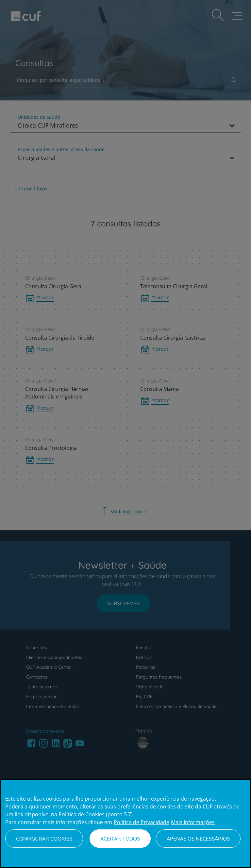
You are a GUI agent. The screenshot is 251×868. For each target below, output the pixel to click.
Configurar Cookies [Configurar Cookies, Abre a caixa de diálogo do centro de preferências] (44, 839)
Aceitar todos (120, 839)
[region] (125, 824)
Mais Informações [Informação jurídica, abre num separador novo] (193, 822)
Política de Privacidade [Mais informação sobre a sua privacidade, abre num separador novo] (142, 822)
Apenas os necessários (198, 839)
